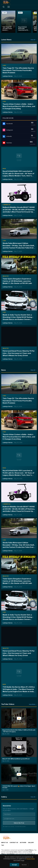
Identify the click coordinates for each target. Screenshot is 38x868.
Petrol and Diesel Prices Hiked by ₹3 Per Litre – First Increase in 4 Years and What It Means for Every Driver (19, 353)
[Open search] (4, 7)
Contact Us (14, 843)
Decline (24, 865)
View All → (34, 40)
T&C (3, 845)
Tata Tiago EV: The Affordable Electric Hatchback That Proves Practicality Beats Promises (18, 70)
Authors (23, 843)
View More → (33, 704)
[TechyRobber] (6, 2)
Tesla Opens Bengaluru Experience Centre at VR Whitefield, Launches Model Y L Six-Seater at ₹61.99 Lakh (17, 281)
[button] (19, 723)
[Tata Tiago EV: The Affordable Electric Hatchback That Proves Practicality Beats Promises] (8, 22)
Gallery (31, 843)
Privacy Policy (31, 859)
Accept (14, 865)
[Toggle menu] (9, 7)
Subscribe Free (19, 823)
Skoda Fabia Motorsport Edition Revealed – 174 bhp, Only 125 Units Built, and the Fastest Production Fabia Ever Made (19, 247)
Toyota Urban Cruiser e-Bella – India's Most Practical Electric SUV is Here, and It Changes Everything (19, 106)
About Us (5, 843)
